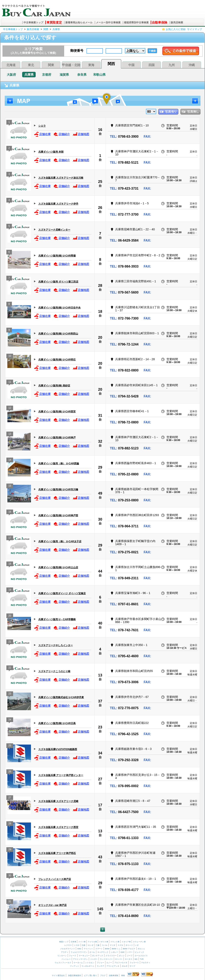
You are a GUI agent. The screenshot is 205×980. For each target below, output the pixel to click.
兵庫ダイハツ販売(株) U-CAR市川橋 (58, 489)
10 (10, 356)
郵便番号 (77, 51)
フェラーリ (134, 963)
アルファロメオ (121, 963)
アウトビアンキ (113, 966)
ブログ (103, 975)
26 (100, 208)
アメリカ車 (93, 942)
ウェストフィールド (63, 963)
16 (100, 130)
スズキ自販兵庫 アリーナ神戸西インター (61, 775)
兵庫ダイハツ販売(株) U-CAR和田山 (58, 334)
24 (10, 720)
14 (10, 460)
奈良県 (82, 75)
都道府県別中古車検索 (136, 23)
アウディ (65, 952)
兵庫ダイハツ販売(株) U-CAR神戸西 (58, 515)
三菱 (98, 945)
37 (100, 701)
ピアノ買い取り (91, 975)
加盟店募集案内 (75, 975)
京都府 (47, 75)
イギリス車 (104, 942)
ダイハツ (129, 945)
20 (100, 338)
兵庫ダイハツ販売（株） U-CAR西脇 (59, 464)
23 (10, 694)
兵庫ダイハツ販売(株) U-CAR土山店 (58, 567)
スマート (99, 949)
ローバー (119, 959)
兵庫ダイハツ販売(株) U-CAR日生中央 (59, 308)
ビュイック (140, 952)
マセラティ (146, 963)
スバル (105, 945)
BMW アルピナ (129, 949)
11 (10, 382)
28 (100, 286)
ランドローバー (106, 959)
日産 (84, 945)
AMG (79, 949)
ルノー (109, 963)
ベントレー (66, 959)
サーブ (132, 966)
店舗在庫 (42, 134)
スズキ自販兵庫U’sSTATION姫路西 (58, 749)
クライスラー (111, 956)
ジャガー (94, 959)
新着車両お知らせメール (79, 23)
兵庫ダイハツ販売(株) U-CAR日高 (57, 723)
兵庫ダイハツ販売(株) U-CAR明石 (57, 360)
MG (136, 959)
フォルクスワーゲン (79, 952)
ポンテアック (98, 956)
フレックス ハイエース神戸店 (55, 879)
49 (100, 493)
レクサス (68, 945)
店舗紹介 (62, 134)
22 (10, 668)
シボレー (114, 952)
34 (100, 753)
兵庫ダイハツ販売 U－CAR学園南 (57, 619)
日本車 (74, 942)
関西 (46, 29)
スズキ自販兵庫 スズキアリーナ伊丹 (58, 204)
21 (10, 642)
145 (100, 909)
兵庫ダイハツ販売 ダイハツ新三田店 (58, 282)
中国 (131, 65)
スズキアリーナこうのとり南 (54, 671)
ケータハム (78, 963)
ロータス (129, 959)
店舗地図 (81, 134)
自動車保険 (160, 22)
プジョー (100, 963)
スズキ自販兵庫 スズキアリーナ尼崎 (58, 801)
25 (100, 182)
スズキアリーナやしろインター (56, 645)
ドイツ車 (82, 942)
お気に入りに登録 (176, 29)
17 (10, 538)
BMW (107, 949)
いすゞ (138, 945)
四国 (151, 65)
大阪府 (11, 75)
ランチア (100, 966)
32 (100, 441)
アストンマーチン (80, 959)
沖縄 (192, 65)
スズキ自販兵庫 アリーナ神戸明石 (57, 853)
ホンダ (91, 945)
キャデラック (103, 952)
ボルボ (125, 966)
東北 (31, 65)
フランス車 (115, 942)
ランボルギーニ (88, 966)
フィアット (75, 966)
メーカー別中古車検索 (108, 23)
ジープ (130, 956)
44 (100, 571)
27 (100, 779)
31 (100, 415)
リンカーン (62, 956)
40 (100, 623)
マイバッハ (88, 949)
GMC (123, 952)
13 (10, 434)
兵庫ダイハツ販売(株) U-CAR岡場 (57, 256)
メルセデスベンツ (67, 949)
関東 (51, 65)
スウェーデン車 (139, 942)
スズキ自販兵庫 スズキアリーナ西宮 (58, 827)
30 (100, 519)
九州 (172, 65)
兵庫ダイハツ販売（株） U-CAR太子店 (60, 541)
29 (100, 467)
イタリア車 (126, 942)
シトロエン (90, 963)
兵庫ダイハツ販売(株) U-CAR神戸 (57, 438)
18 (100, 312)
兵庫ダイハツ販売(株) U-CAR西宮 (57, 412)
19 (10, 590)
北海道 (11, 65)
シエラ (42, 126)
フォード (73, 956)
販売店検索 (177, 23)
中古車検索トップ (33, 23)
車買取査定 (54, 22)
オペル (92, 952)
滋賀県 (64, 75)
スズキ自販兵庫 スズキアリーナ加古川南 (61, 178)
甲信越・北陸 (71, 65)
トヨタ (77, 945)
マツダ (112, 945)
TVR (142, 959)
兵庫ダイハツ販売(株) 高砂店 (54, 386)
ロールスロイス (141, 956)
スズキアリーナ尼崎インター (54, 230)
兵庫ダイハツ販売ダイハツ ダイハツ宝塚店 (62, 593)
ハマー (130, 952)
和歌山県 (99, 75)
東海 (91, 65)
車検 (123, 975)
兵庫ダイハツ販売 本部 (51, 152)
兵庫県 (56, 29)
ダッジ (122, 956)
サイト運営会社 (58, 975)
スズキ (120, 945)
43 (100, 857)
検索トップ (64, 942)
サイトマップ (195, 29)
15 (10, 486)
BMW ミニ (116, 949)
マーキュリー (84, 956)
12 (10, 408)
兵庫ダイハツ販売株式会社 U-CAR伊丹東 (61, 697)
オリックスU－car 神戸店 (52, 905)
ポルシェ (141, 949)
